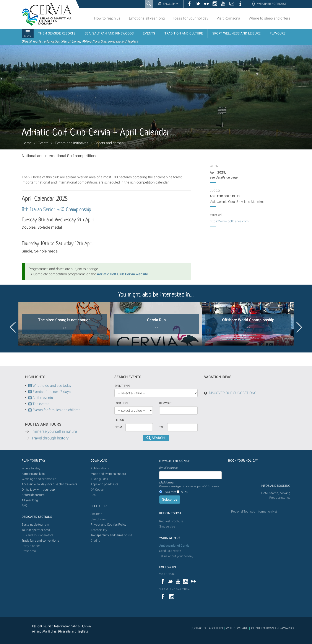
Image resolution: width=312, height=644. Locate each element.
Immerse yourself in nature (54, 431)
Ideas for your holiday (191, 18)
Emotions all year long (147, 18)
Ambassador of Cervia (174, 546)
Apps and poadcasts (104, 484)
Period (119, 420)
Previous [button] (13, 327)
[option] (64, 324)
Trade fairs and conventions (40, 541)
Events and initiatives (72, 143)
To (161, 427)
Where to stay (31, 468)
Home (27, 143)
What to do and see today (50, 386)
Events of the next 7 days (52, 392)
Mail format (189, 485)
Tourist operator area (36, 530)
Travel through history (50, 438)
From (118, 427)
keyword (166, 403)
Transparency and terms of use (111, 535)
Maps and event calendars (108, 474)
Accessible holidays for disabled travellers (49, 484)
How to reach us (107, 18)
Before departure (33, 495)
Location (121, 403)
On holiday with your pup (38, 490)
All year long (30, 500)
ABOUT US (216, 628)
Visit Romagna (228, 18)
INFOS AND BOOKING (275, 486)
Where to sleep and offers (270, 18)
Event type (122, 386)
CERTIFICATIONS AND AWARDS (272, 628)
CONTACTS (198, 628)
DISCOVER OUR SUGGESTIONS (232, 393)
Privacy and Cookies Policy (108, 525)
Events (43, 143)
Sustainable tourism (35, 525)
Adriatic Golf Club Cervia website (122, 274)
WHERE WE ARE (237, 628)
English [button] (170, 4)
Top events (40, 404)
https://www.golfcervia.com (229, 221)
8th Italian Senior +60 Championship (56, 210)
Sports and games (109, 143)
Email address (168, 468)
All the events (42, 398)
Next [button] (299, 327)
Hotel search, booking (276, 493)
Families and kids (33, 474)
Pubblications (100, 468)
